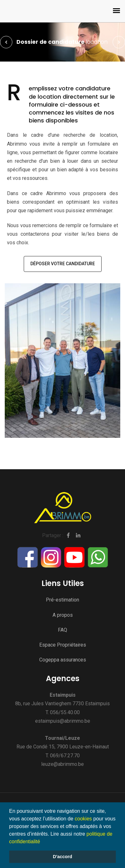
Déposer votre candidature (63, 264)
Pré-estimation (63, 600)
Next (119, 42)
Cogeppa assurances (63, 660)
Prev (6, 42)
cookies (83, 819)
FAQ (63, 630)
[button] (42, 842)
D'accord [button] (63, 857)
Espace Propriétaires (63, 645)
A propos (63, 615)
